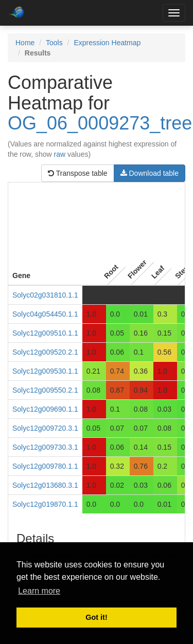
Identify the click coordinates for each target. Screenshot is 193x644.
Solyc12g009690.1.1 (45, 409)
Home (25, 43)
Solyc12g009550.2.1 (45, 390)
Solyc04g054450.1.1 (45, 314)
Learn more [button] (39, 591)
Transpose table (78, 173)
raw (60, 154)
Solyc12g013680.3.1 (45, 485)
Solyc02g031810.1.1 (45, 295)
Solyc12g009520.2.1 (45, 352)
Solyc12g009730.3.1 (45, 447)
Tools (54, 43)
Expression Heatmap (107, 43)
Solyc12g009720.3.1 (45, 428)
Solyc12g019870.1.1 (45, 504)
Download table (150, 173)
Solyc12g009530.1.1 (45, 371)
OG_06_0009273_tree (100, 123)
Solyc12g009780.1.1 (45, 466)
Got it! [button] (96, 617)
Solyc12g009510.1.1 (45, 333)
